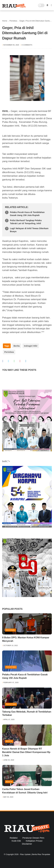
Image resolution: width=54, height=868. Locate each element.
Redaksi (14, 838)
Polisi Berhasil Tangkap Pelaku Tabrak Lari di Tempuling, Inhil (26, 222)
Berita (17, 346)
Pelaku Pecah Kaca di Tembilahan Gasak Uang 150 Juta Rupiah (27, 214)
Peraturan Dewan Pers (33, 838)
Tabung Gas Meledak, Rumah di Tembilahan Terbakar (27, 713)
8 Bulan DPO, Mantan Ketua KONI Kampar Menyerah (26, 639)
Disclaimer (27, 844)
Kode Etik (16, 841)
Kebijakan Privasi (34, 841)
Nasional (11, 630)
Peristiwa (13, 21)
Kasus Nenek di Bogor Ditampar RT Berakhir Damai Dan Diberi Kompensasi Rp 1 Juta (26, 752)
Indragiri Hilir (31, 346)
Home (5, 21)
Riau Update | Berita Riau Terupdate (35, 854)
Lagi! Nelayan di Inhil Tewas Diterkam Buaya (29, 230)
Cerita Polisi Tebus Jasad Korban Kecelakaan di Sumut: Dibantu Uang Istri (25, 791)
